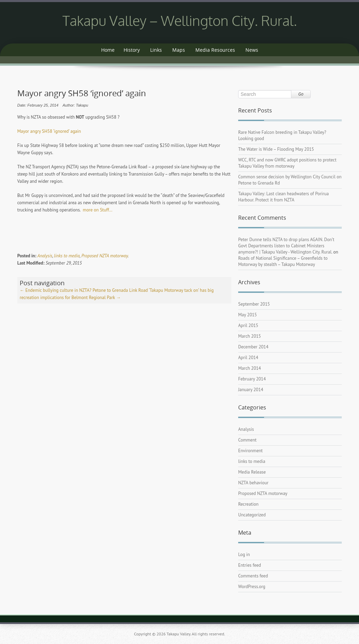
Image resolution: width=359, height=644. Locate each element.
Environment (250, 451)
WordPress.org (252, 587)
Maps (179, 50)
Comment (247, 440)
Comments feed (253, 576)
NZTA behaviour (253, 483)
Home (108, 50)
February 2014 (252, 379)
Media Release (252, 472)
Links (156, 50)
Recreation (248, 504)
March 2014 (250, 368)
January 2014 (251, 390)
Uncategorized (252, 515)
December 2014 (253, 347)
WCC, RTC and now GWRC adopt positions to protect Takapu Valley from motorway (287, 163)
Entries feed (250, 565)
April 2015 (248, 325)
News (252, 50)
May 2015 (248, 315)
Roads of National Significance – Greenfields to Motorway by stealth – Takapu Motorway (283, 261)
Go (301, 94)
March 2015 (250, 336)
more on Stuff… (98, 210)
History (132, 50)
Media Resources (215, 50)
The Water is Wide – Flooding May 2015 (276, 149)
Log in (244, 554)
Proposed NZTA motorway (105, 256)
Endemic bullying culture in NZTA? (56, 290)
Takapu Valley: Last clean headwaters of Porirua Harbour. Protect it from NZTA (283, 197)
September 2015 (254, 304)
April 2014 (248, 358)
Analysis (45, 256)
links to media (67, 256)
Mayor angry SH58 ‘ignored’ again (49, 131)
